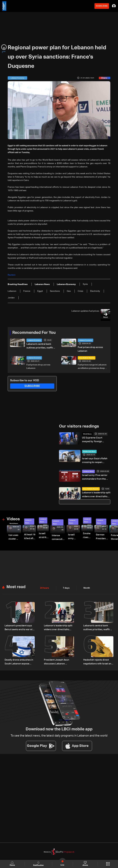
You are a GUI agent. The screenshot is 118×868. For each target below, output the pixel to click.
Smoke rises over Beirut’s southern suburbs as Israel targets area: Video (84, 533)
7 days (66, 585)
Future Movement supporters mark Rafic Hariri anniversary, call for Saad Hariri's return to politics (111, 535)
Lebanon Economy (34, 340)
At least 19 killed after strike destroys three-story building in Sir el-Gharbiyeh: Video (29, 534)
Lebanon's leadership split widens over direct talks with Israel (95, 493)
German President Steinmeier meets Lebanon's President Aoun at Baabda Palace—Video (97, 534)
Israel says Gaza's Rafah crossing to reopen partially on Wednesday (96, 460)
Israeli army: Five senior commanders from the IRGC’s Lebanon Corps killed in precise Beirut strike (96, 475)
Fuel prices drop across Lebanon (90, 349)
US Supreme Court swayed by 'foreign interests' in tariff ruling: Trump (96, 439)
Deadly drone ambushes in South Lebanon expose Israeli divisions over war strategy (19, 658)
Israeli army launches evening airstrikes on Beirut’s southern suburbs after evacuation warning (70, 535)
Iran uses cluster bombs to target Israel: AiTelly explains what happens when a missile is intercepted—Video (14, 535)
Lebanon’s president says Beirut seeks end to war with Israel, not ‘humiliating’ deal (19, 625)
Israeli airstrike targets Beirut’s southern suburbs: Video (42, 533)
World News (87, 433)
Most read (16, 584)
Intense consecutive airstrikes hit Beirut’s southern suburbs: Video (56, 535)
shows (85, 864)
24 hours (45, 585)
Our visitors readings (79, 426)
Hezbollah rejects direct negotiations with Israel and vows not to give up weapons (98, 658)
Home (12, 864)
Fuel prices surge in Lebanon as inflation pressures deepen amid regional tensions (92, 366)
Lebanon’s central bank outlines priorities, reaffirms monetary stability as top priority (40, 346)
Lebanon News (88, 470)
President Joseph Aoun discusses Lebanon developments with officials (58, 658)
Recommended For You (34, 333)
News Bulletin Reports (87, 357)
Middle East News (89, 451)
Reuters (12, 275)
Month (87, 585)
